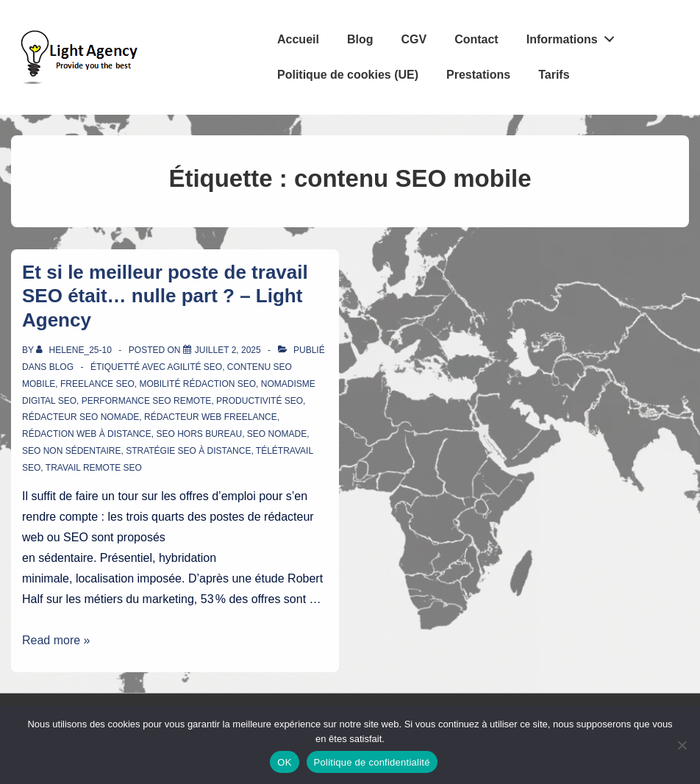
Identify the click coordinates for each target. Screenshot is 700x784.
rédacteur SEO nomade (81, 417)
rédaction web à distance (87, 434)
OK (284, 762)
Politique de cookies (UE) (348, 75)
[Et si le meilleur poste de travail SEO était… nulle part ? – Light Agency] (228, 350)
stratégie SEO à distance (188, 451)
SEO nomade (277, 434)
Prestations (478, 75)
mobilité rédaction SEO (197, 384)
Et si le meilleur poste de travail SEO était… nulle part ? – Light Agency (165, 296)
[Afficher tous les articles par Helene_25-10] (75, 350)
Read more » (56, 640)
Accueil (298, 39)
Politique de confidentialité (372, 762)
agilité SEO (194, 367)
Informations (575, 36)
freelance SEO (97, 384)
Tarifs (554, 75)
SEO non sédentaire (71, 451)
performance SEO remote (147, 401)
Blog (360, 39)
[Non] (682, 745)
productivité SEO (260, 401)
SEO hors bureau (199, 434)
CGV (414, 39)
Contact (476, 39)
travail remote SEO (94, 468)
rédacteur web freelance (211, 417)
